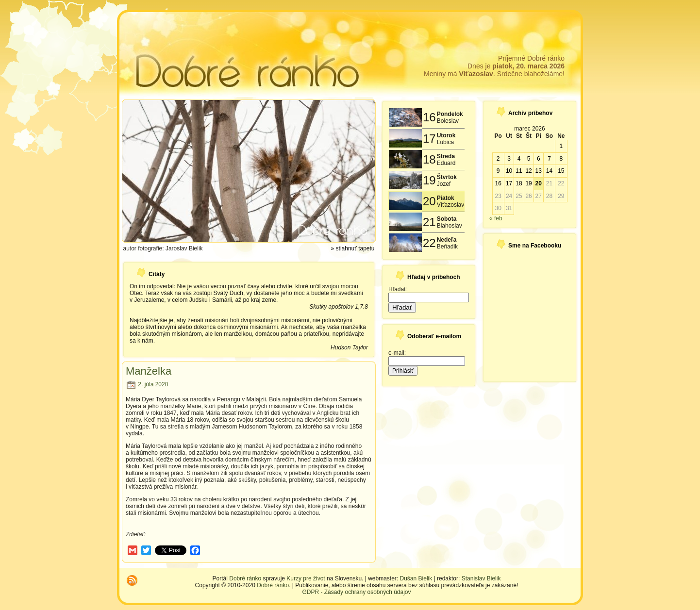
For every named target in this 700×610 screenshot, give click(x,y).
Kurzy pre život (306, 578)
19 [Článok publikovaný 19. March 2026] (528, 183)
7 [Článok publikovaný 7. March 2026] (549, 159)
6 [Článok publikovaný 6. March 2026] (539, 159)
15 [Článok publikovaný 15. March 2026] (561, 171)
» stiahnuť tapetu (353, 248)
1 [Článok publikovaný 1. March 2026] (561, 146)
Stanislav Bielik (481, 578)
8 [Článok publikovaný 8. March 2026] (561, 159)
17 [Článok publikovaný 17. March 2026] (509, 183)
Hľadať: (398, 289)
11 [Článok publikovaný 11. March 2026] (519, 171)
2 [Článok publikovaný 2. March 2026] (498, 159)
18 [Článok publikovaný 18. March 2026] (519, 183)
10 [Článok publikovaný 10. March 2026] (509, 171)
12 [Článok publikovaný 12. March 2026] (528, 171)
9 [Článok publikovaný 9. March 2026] (498, 171)
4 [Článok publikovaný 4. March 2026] (519, 159)
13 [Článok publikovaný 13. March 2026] (539, 171)
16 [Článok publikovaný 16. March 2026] (498, 183)
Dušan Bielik (416, 578)
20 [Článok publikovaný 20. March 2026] (539, 183)
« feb (496, 218)
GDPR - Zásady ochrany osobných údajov (356, 592)
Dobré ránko (245, 578)
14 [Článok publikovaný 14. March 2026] (549, 171)
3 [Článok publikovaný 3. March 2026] (509, 159)
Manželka (149, 371)
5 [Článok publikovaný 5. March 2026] (529, 159)
